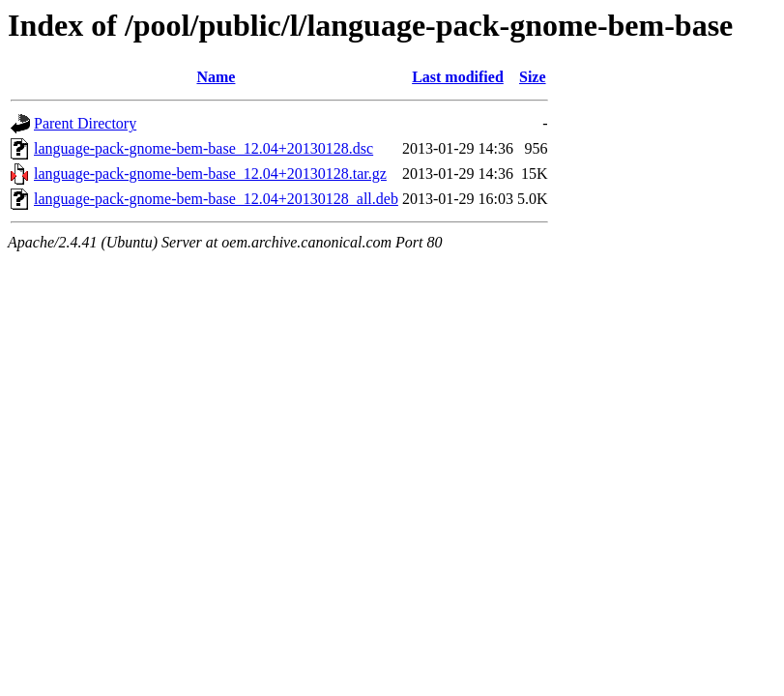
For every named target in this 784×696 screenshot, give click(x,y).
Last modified (458, 77)
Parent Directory (85, 123)
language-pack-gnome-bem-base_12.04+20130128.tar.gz (210, 174)
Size (533, 77)
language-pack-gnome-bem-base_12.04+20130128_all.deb (216, 199)
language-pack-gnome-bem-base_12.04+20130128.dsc (203, 148)
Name (216, 77)
